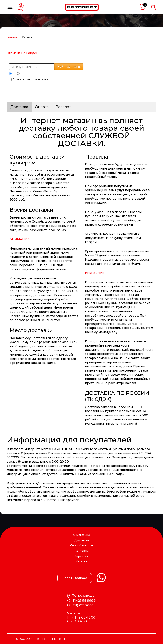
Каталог (81, 561)
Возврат (63, 107)
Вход (21, 10)
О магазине (82, 535)
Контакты (81, 551)
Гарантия (81, 556)
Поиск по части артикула (29, 79)
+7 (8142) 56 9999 (81, 600)
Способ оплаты (81, 545)
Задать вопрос (75, 578)
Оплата (42, 107)
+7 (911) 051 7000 (80, 605)
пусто (143, 7)
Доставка (19, 107)
